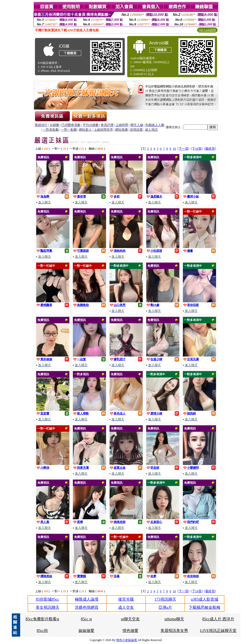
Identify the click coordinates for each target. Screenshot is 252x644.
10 (174, 149)
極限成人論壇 (87, 599)
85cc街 (42, 631)
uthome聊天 (174, 619)
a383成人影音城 (205, 599)
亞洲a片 (165, 607)
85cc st (86, 619)
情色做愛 (130, 631)
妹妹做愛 (86, 631)
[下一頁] (183, 149)
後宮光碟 (126, 599)
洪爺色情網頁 (87, 607)
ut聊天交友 (130, 619)
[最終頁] (210, 149)
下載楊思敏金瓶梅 (205, 607)
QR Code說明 (207, 30)
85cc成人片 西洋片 (218, 619)
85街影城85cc (47, 599)
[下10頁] (197, 149)
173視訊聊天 (165, 599)
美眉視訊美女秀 (174, 631)
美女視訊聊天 (47, 607)
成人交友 (126, 607)
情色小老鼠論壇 (127, 640)
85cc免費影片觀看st (42, 619)
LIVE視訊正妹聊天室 (218, 631)
